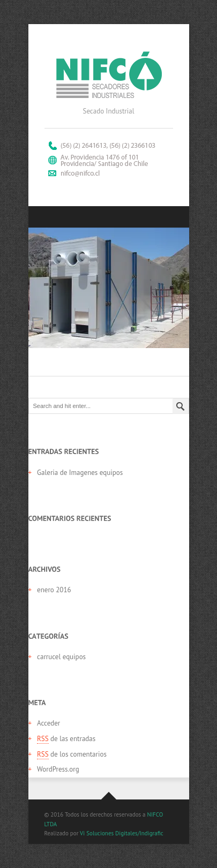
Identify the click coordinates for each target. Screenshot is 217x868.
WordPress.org (58, 769)
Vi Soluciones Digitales (109, 833)
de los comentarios (72, 754)
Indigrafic (152, 833)
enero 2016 (54, 590)
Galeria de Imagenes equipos (80, 473)
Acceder (48, 723)
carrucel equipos (61, 657)
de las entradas (66, 739)
